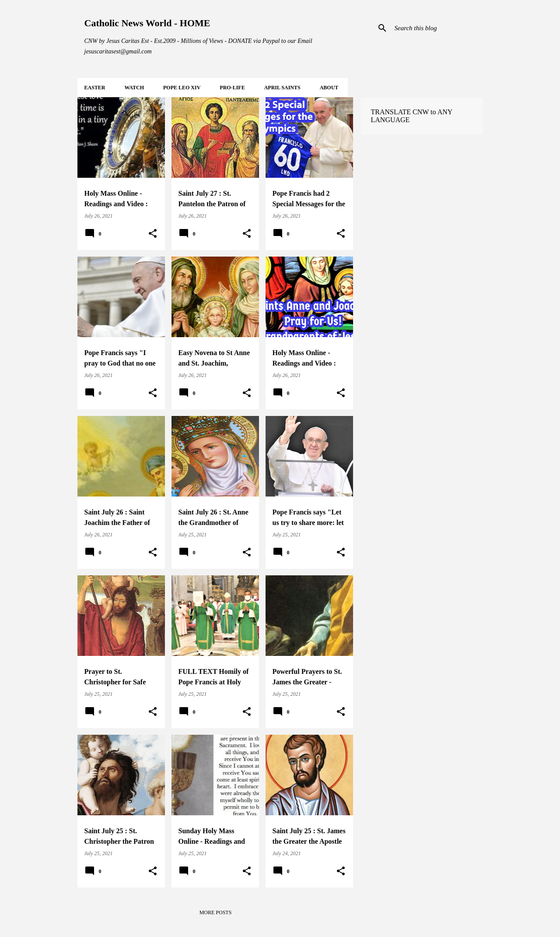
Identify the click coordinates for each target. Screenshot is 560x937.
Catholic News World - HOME (147, 23)
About (329, 88)
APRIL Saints (282, 88)
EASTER (95, 88)
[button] (153, 234)
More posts (216, 912)
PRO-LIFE (232, 88)
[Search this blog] (437, 28)
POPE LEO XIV (182, 88)
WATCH (134, 88)
